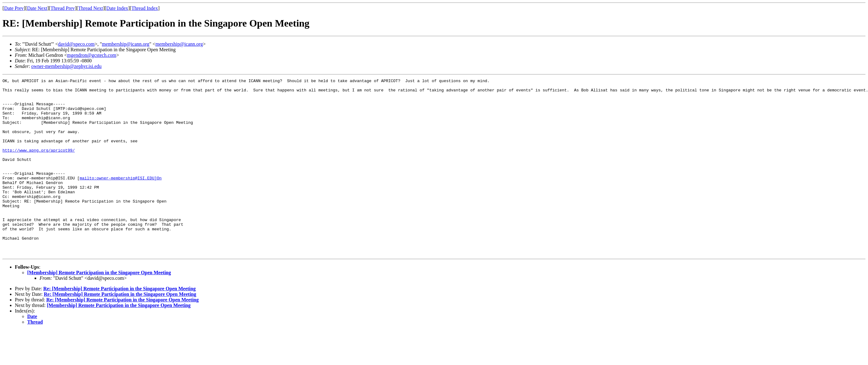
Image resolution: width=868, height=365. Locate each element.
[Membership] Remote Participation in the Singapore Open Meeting (99, 308)
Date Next (37, 8)
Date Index (117, 8)
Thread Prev (63, 8)
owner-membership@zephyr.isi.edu (66, 66)
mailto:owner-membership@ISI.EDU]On (121, 198)
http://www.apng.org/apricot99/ (39, 165)
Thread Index (145, 8)
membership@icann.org (126, 44)
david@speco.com (76, 44)
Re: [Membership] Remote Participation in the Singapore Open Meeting (119, 324)
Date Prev (14, 8)
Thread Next (91, 8)
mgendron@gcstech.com (92, 55)
